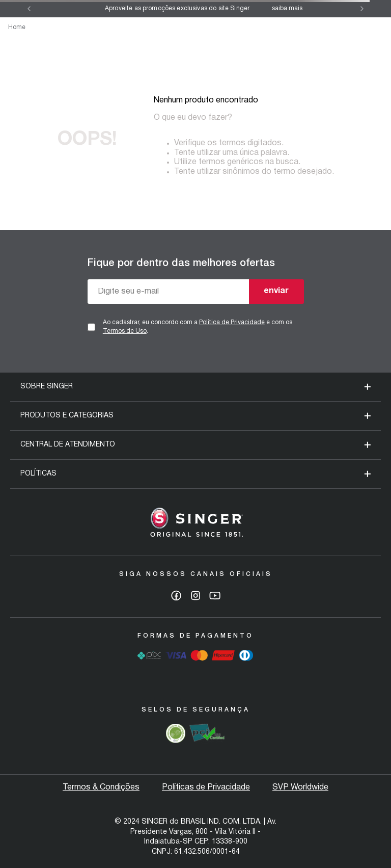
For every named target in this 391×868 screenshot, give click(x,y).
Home (17, 27)
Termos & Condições (101, 787)
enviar (276, 291)
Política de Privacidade (232, 322)
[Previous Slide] (29, 9)
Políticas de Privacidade (206, 787)
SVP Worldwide (300, 787)
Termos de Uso (125, 331)
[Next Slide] (362, 9)
